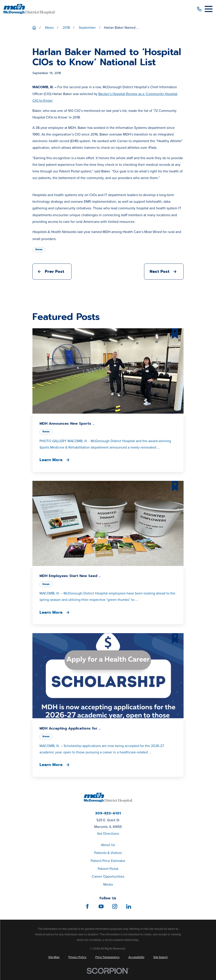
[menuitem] (54, 957)
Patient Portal (108, 869)
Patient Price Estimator (108, 861)
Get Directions (108, 834)
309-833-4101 (108, 814)
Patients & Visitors (108, 853)
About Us (108, 845)
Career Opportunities (108, 876)
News (39, 249)
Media (108, 884)
